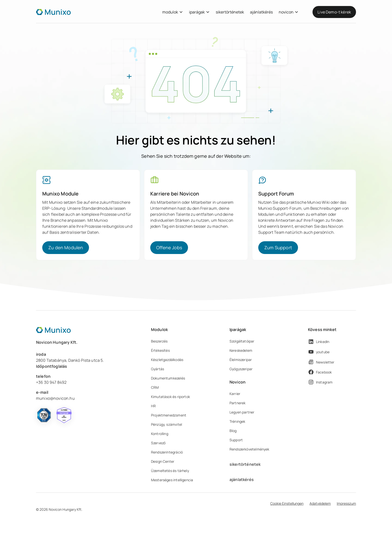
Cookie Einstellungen (287, 503)
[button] (173, 12)
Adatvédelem (320, 503)
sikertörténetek (230, 12)
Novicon (237, 382)
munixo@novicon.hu (55, 398)
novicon (286, 12)
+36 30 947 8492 (51, 382)
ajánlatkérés (261, 12)
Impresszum (346, 503)
